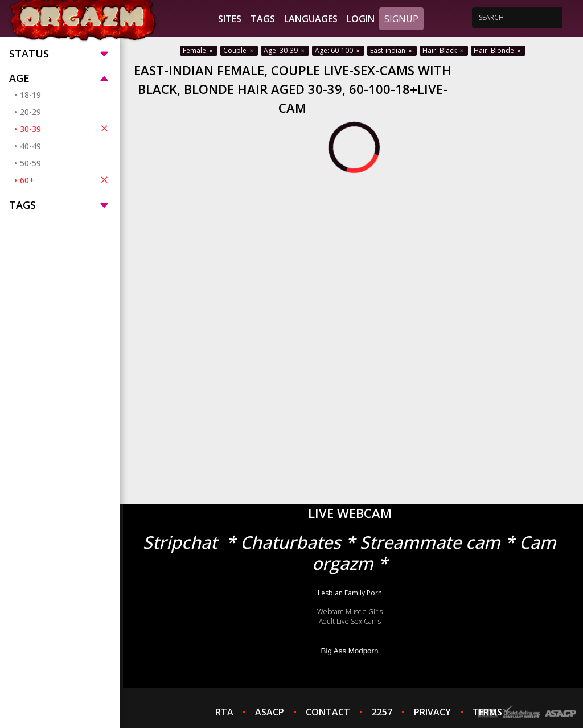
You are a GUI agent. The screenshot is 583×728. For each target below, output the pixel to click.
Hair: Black (444, 50)
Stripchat (180, 542)
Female (199, 50)
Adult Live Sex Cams (350, 621)
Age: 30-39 (285, 50)
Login (361, 19)
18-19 (30, 95)
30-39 (65, 129)
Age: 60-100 (338, 50)
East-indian (392, 50)
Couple (239, 50)
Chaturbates (291, 542)
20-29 (30, 112)
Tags (263, 19)
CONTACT (328, 712)
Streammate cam (430, 542)
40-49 (30, 146)
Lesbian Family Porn (350, 593)
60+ (65, 180)
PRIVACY (432, 712)
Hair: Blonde (498, 50)
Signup (401, 19)
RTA (224, 712)
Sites (230, 19)
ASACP (270, 712)
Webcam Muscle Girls (350, 612)
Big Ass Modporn (350, 651)
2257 (382, 712)
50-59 (30, 163)
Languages (311, 19)
